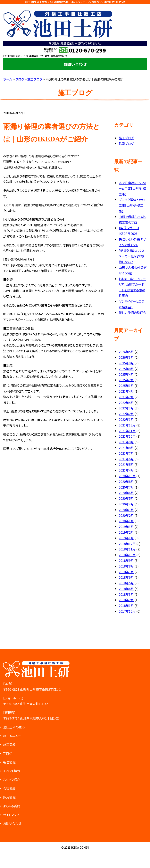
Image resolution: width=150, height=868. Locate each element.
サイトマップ (11, 815)
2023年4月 (126, 391)
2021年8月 (126, 448)
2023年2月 (126, 397)
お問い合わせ (75, 64)
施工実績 (9, 744)
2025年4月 (126, 374)
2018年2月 (126, 600)
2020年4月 (126, 504)
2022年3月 (126, 408)
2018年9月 (126, 560)
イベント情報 (12, 771)
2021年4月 (126, 470)
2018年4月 (126, 589)
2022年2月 (126, 414)
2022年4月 (126, 403)
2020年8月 (126, 482)
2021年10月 (127, 436)
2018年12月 (127, 544)
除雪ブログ (126, 144)
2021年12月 (127, 425)
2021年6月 (126, 459)
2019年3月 (126, 527)
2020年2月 (126, 515)
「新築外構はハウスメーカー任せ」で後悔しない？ (132, 256)
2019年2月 (126, 532)
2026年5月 (126, 352)
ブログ (7, 753)
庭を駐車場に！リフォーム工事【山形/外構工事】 (133, 188)
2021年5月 (126, 464)
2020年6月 (126, 493)
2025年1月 (126, 386)
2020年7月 (126, 487)
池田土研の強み (14, 727)
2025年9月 (126, 363)
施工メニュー (12, 736)
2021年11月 (127, 431)
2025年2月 (126, 380)
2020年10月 (127, 476)
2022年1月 (126, 419)
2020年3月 (126, 510)
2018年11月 (127, 549)
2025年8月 (126, 369)
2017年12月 (127, 611)
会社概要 (9, 788)
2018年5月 (126, 583)
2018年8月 (126, 566)
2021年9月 (126, 442)
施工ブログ (126, 138)
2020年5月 (126, 498)
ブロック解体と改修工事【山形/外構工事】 (132, 205)
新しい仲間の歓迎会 (132, 312)
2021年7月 (126, 453)
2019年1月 (126, 538)
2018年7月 (126, 572)
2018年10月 (127, 555)
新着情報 (9, 762)
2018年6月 (126, 577)
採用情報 (9, 797)
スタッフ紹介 (12, 779)
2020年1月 (126, 521)
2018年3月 (126, 594)
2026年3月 (126, 357)
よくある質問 (12, 806)
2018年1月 (126, 606)
